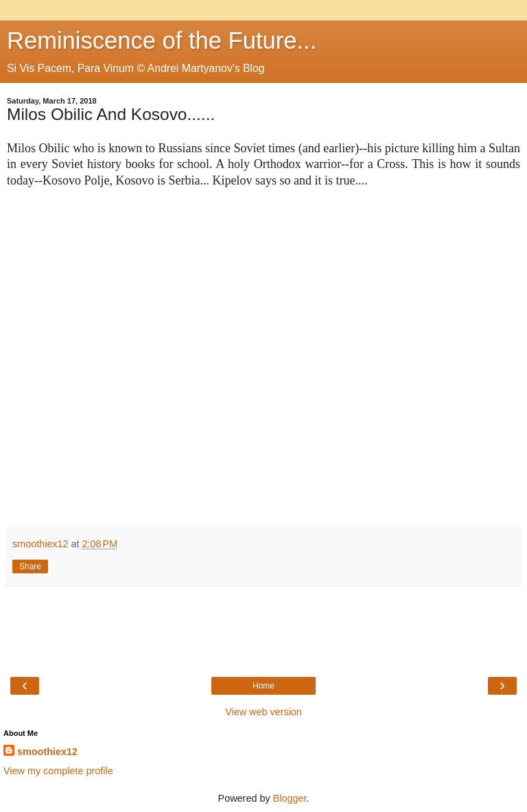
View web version (263, 712)
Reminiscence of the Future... (162, 40)
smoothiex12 (47, 752)
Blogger (290, 798)
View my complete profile (58, 771)
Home (263, 686)
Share (30, 566)
